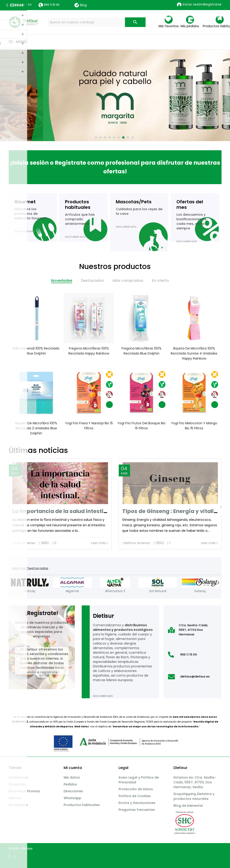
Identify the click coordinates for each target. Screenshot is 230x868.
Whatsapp (72, 798)
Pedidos (70, 784)
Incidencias (18, 777)
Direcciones (73, 791)
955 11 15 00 (52, 5)
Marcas (15, 798)
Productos (17, 784)
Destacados (92, 281)
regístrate (49, 672)
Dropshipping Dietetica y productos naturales (194, 796)
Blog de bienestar (188, 806)
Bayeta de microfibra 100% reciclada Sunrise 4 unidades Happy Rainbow (194, 353)
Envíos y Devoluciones (137, 803)
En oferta (160, 281)
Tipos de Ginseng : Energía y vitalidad (173, 511)
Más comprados (128, 281)
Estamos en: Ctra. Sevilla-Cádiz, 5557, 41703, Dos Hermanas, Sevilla (195, 782)
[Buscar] (97, 22)
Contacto (23, 5)
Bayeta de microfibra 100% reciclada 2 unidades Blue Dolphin (36, 428)
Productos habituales (82, 805)
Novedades (62, 281)
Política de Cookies (135, 796)
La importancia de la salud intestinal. (63, 511)
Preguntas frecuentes (137, 810)
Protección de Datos (136, 789)
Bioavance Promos (24, 791)
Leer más (99, 543)
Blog (81, 5)
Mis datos (72, 777)
